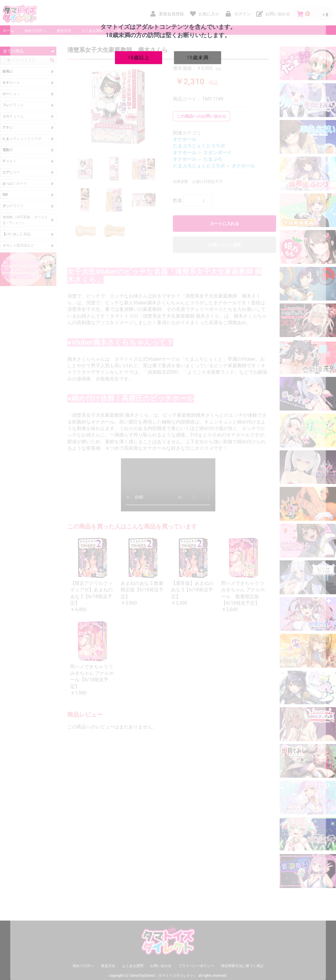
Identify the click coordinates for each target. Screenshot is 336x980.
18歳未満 (197, 57)
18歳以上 (139, 57)
